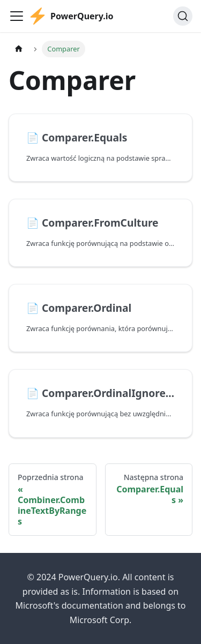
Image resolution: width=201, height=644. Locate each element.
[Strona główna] (19, 49)
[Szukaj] (183, 16)
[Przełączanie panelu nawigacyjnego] (17, 16)
